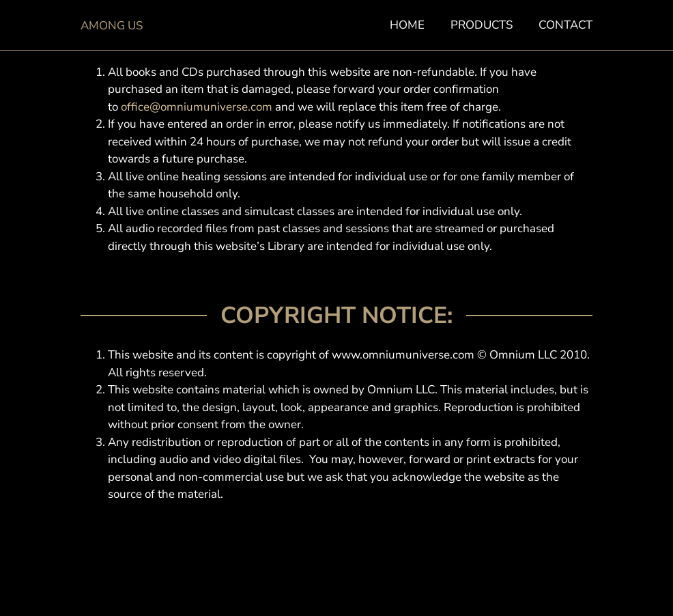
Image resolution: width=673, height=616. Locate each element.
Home (407, 25)
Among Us (112, 26)
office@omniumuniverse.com (197, 107)
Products (482, 25)
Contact (565, 25)
